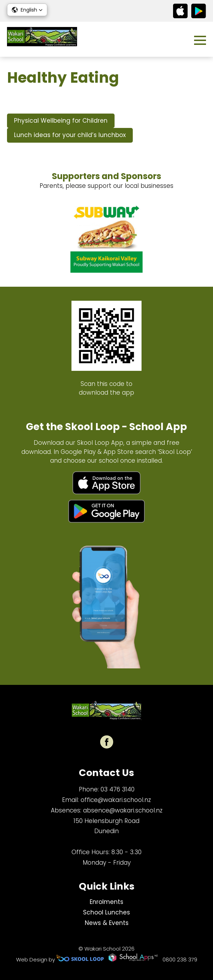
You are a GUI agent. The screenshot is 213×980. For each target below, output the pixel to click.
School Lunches (106, 912)
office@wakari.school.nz (116, 800)
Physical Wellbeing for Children (61, 121)
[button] (27, 10)
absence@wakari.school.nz (123, 810)
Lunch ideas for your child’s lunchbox (70, 135)
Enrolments (106, 902)
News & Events (107, 923)
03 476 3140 (118, 789)
